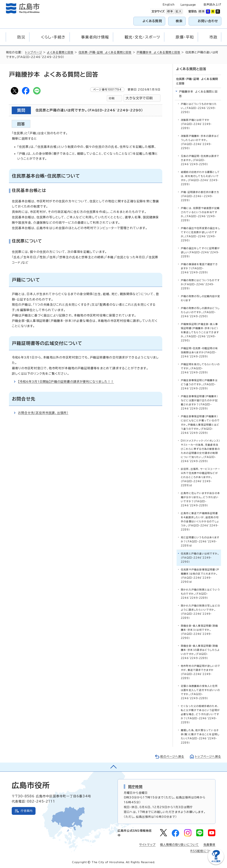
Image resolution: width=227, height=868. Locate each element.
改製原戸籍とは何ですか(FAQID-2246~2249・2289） (196, 124)
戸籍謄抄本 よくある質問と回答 (158, 52)
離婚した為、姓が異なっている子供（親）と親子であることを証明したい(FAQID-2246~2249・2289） (200, 736)
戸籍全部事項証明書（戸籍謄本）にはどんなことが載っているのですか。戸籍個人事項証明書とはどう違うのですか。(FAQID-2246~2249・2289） (200, 425)
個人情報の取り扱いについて (179, 845)
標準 (170, 12)
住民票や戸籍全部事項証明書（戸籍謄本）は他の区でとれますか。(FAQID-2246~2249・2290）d (200, 576)
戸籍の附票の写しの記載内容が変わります (200, 298)
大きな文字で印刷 (139, 98)
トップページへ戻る (208, 757)
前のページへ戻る (172, 757)
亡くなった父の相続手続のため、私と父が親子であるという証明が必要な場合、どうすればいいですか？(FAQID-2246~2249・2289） (200, 714)
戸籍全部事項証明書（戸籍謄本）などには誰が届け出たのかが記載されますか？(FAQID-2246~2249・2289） (199, 402)
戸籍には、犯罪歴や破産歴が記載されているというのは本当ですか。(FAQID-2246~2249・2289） (200, 214)
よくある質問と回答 (60, 52)
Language (188, 5)
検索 (179, 21)
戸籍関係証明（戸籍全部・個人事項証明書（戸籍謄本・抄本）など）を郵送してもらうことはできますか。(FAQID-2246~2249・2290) (200, 332)
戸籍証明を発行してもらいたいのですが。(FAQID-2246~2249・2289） (200, 368)
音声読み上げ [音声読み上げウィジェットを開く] (212, 5)
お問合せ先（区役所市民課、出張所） (43, 413)
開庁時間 (135, 787)
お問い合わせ (208, 21)
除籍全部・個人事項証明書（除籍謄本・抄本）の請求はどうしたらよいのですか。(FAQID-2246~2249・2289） (200, 652)
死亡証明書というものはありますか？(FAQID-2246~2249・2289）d (200, 542)
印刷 (112, 98)
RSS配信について (203, 851)
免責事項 (209, 845)
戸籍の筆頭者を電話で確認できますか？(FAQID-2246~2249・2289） (199, 268)
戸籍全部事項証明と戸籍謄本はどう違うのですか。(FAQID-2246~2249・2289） (199, 384)
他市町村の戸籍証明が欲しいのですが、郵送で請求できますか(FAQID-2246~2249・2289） (200, 672)
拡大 (178, 12)
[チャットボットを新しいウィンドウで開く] (216, 864)
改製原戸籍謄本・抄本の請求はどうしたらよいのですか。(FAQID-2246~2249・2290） (200, 142)
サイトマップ (147, 845)
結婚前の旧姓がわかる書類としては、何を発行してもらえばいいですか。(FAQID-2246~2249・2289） (200, 178)
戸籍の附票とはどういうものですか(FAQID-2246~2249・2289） (200, 284)
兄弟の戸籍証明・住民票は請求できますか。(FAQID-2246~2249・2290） (200, 160)
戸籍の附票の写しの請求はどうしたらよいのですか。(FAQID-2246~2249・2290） (200, 312)
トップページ (34, 52)
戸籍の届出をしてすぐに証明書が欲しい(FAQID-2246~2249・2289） (200, 252)
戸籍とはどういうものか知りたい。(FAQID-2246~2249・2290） (199, 108)
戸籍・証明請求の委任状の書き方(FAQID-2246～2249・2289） (200, 196)
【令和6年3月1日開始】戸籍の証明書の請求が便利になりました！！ (66, 382)
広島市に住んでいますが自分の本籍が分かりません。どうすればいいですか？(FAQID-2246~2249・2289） (200, 499)
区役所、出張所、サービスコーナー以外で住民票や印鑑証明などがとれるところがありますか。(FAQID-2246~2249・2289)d (200, 477)
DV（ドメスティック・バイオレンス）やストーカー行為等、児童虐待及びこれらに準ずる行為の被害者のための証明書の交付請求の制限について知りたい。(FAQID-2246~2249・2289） (200, 451)
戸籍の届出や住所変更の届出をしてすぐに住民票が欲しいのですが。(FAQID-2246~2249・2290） (200, 234)
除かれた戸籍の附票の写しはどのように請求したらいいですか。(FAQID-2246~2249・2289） (200, 612)
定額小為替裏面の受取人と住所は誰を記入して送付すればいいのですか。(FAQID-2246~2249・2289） (200, 692)
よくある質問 (152, 21)
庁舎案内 (27, 811)
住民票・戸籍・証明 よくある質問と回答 (105, 52)
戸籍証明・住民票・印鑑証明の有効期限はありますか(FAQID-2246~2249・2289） (199, 352)
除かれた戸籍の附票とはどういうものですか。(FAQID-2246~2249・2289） (200, 594)
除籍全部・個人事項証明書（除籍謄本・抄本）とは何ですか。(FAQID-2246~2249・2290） (199, 632)
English (169, 5)
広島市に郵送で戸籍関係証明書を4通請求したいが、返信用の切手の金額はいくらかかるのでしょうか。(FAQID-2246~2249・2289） (200, 521)
